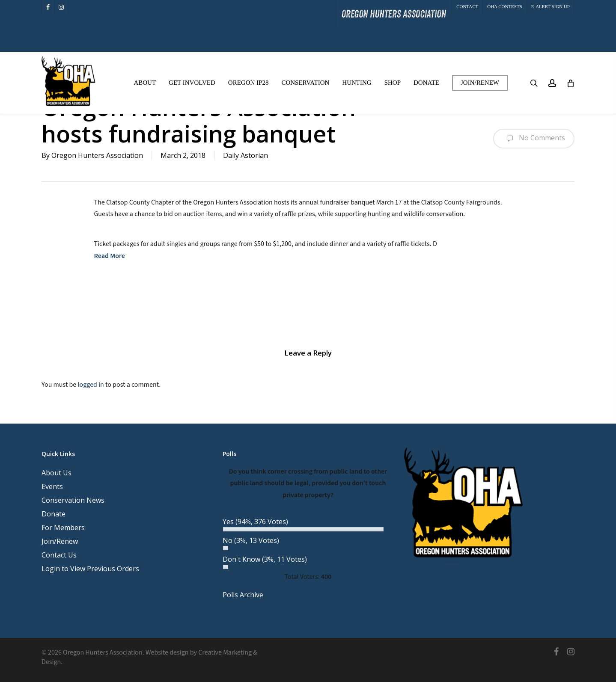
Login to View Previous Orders (90, 569)
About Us (57, 473)
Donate (54, 514)
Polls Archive (243, 595)
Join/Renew (60, 541)
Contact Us (59, 555)
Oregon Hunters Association (97, 155)
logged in (91, 385)
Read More (110, 256)
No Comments (534, 139)
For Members (63, 528)
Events (52, 486)
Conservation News (73, 500)
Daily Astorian (246, 155)
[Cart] (570, 83)
